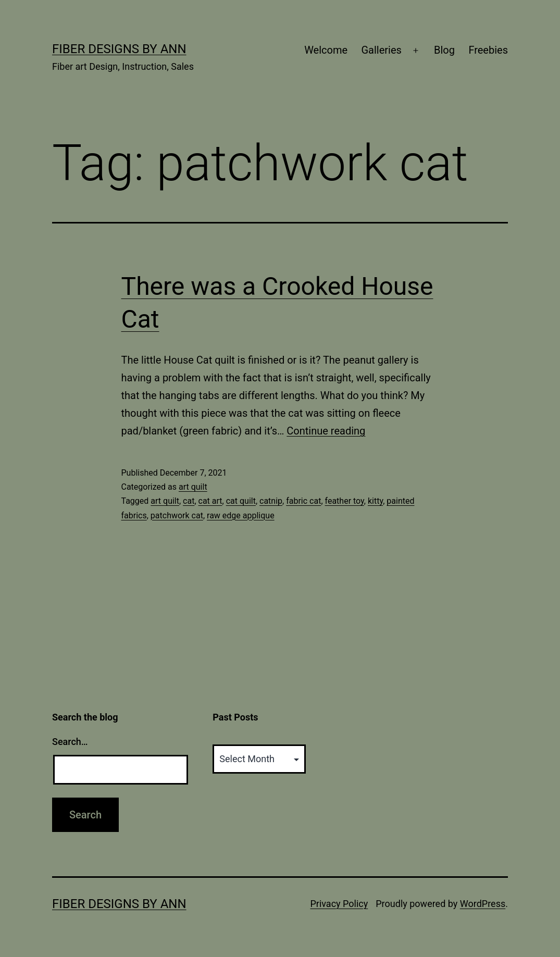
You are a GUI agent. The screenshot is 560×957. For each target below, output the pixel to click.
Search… (70, 742)
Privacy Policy (339, 904)
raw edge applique (241, 515)
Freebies (488, 50)
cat (189, 501)
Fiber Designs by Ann (119, 49)
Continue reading (326, 431)
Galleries (381, 50)
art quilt (193, 487)
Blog (444, 50)
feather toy (345, 501)
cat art (210, 501)
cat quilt (241, 501)
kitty (375, 501)
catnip (271, 501)
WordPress (483, 904)
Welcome (326, 50)
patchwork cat (177, 515)
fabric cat (303, 501)
